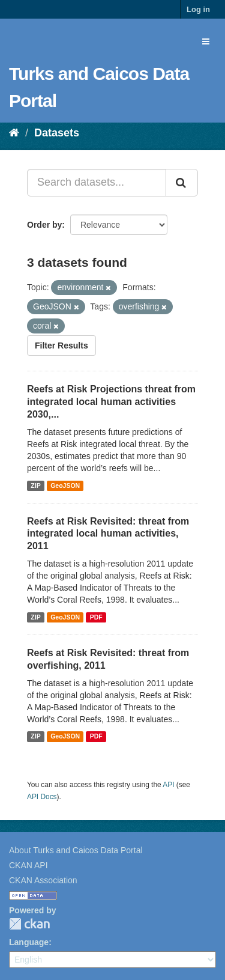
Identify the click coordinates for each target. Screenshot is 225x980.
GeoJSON (65, 485)
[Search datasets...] (97, 183)
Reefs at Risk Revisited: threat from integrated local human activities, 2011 (108, 534)
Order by (44, 225)
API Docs (42, 797)
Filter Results (61, 345)
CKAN (29, 924)
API (168, 785)
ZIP (35, 485)
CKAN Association (43, 880)
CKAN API (28, 865)
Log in (198, 9)
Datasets (57, 133)
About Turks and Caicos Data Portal (76, 850)
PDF (96, 617)
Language (29, 942)
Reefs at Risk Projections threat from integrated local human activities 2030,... (111, 402)
